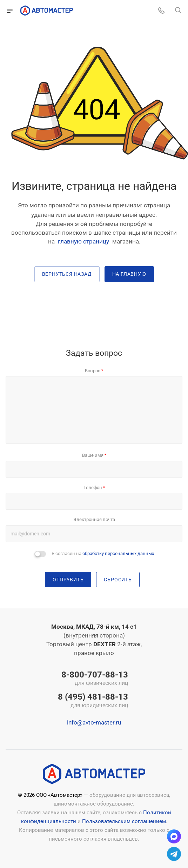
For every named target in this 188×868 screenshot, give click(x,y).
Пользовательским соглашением (124, 821)
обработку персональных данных (118, 553)
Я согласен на (103, 553)
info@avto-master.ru (94, 722)
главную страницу (83, 241)
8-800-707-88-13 (93, 679)
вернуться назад (67, 274)
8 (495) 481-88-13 (93, 701)
